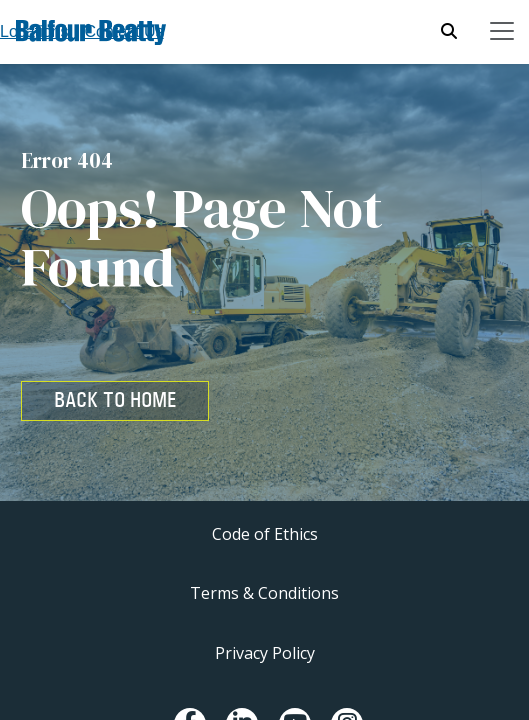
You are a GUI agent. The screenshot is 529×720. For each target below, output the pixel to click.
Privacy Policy (265, 653)
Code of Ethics (265, 534)
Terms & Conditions (264, 593)
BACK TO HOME (115, 400)
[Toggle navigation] (502, 31)
